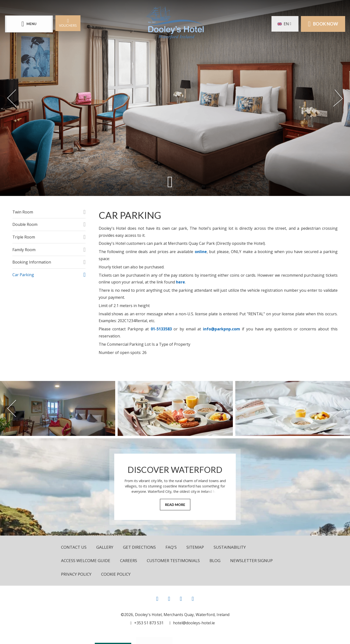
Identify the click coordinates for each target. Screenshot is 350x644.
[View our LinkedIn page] (193, 598)
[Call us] (147, 623)
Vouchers (68, 23)
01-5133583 (161, 329)
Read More (175, 505)
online (201, 252)
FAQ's (171, 547)
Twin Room (23, 212)
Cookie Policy (116, 574)
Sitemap (195, 547)
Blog (215, 560)
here (180, 282)
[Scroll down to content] (170, 182)
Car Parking (23, 275)
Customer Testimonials (173, 560)
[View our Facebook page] (157, 598)
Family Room (24, 250)
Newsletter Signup (251, 560)
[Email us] (192, 623)
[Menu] (29, 24)
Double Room (25, 224)
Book (323, 24)
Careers (129, 560)
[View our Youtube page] (181, 598)
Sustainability (230, 547)
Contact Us (74, 547)
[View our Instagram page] (169, 598)
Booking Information (32, 262)
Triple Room (24, 237)
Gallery (105, 547)
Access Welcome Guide (86, 560)
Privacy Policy (76, 574)
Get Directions (139, 547)
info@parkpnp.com (222, 329)
